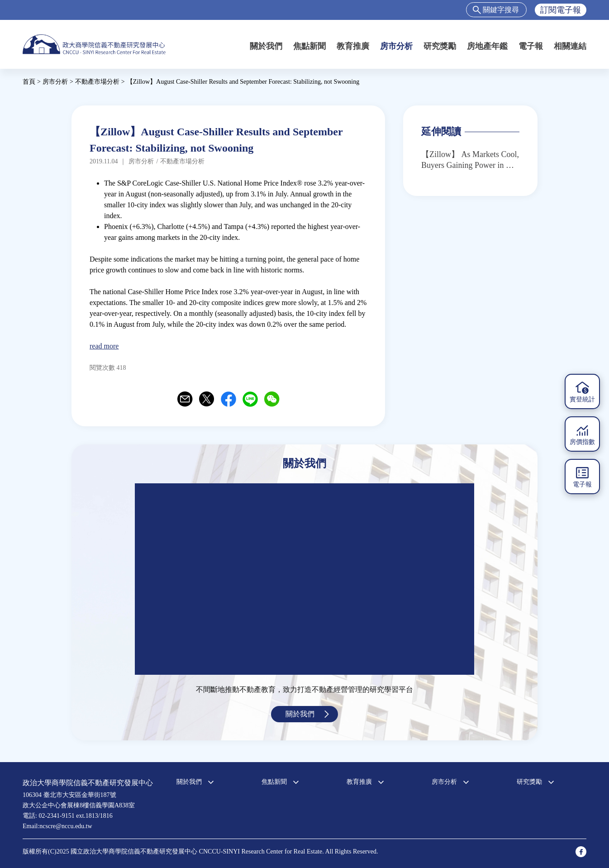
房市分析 (396, 46)
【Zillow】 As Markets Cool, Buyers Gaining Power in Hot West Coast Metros (470, 160)
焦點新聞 (309, 46)
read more (104, 346)
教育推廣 (353, 46)
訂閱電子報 (561, 10)
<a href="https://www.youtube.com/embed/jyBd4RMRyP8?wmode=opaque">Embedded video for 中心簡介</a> (304, 579)
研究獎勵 (440, 46)
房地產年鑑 (487, 46)
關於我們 (266, 46)
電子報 (531, 46)
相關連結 (570, 46)
